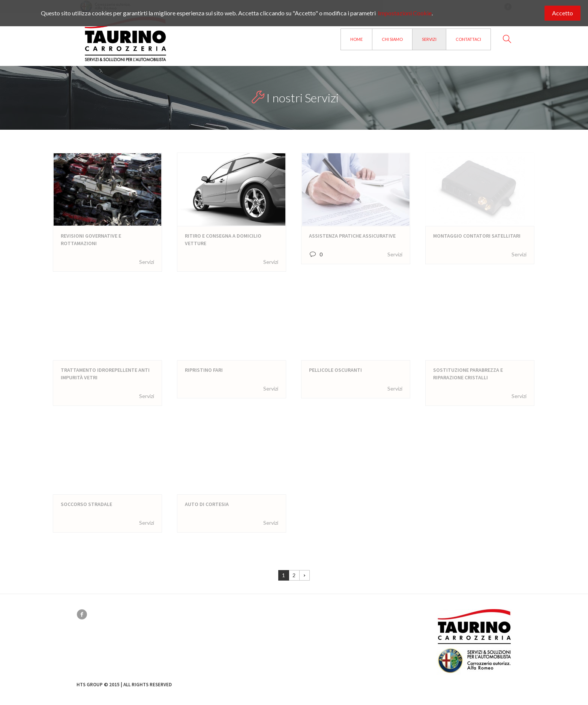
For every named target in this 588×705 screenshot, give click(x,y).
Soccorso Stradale (86, 504)
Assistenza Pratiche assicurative (352, 236)
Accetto (562, 13)
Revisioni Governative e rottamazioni (91, 239)
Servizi (147, 262)
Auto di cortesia (207, 504)
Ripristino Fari (204, 370)
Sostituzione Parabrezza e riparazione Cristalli (468, 374)
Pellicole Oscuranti (335, 370)
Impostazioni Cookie (405, 13)
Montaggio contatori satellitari (477, 236)
